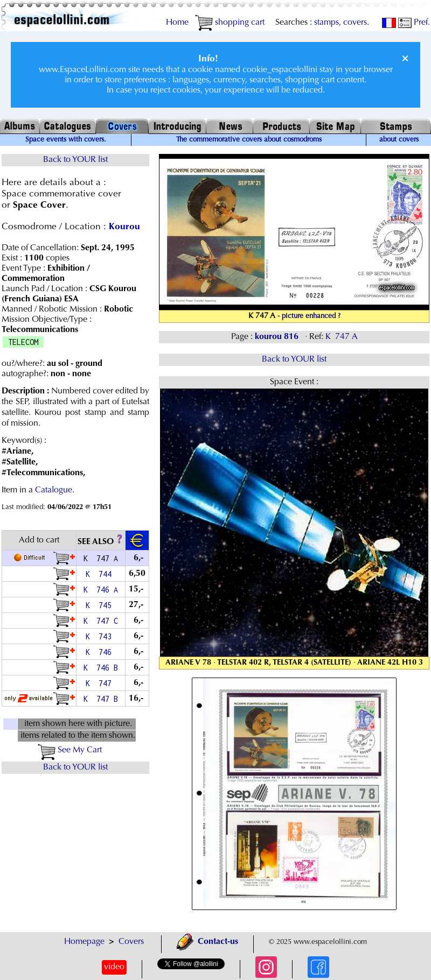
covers (355, 23)
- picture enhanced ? (309, 316)
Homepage (84, 942)
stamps (326, 23)
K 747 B (101, 699)
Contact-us (207, 942)
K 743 (101, 636)
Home (177, 23)
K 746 (101, 652)
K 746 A (101, 590)
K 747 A (342, 337)
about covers (399, 140)
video (114, 967)
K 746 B (101, 668)
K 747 (101, 683)
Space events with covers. (66, 140)
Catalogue (54, 490)
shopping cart (230, 23)
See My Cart (70, 750)
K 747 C (101, 621)
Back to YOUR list (75, 160)
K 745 (101, 605)
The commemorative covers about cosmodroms (249, 140)
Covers (131, 942)
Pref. (414, 23)
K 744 (101, 574)
